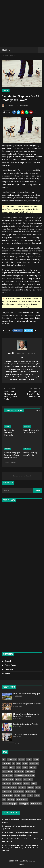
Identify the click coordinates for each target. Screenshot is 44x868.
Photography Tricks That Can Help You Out (33, 394)
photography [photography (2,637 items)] (30, 771)
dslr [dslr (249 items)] (19, 763)
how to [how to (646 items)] (12, 767)
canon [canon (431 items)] (29, 759)
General (6, 91)
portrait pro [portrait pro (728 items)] (22, 788)
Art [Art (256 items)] (4, 759)
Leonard (8, 826)
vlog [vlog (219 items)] (4, 800)
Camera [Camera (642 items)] (21, 759)
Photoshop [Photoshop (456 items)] (6, 784)
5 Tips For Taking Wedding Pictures (25, 734)
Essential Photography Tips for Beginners (27, 704)
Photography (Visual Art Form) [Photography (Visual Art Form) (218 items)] (24, 775)
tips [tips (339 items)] (24, 796)
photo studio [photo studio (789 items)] (17, 784)
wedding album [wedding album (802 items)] (22, 800)
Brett (6, 839)
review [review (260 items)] (31, 788)
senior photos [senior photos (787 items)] (31, 792)
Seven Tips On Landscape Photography (27, 694)
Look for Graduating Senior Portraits (26, 724)
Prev (7, 463)
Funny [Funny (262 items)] (5, 767)
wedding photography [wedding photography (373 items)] (10, 804)
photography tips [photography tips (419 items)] (8, 780)
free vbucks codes (12, 820)
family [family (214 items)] (25, 763)
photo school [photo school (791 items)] (28, 780)
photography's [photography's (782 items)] (7, 775)
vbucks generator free (14, 845)
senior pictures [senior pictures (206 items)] (8, 796)
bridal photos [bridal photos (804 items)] (12, 759)
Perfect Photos (10, 665)
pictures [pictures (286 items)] (26, 784)
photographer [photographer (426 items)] (19, 771)
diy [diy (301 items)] (13, 763)
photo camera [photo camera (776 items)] (7, 771)
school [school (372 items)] (38, 788)
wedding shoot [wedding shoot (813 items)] (36, 804)
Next (14, 463)
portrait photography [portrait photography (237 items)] (9, 788)
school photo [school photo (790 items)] (7, 792)
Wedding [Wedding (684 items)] (11, 800)
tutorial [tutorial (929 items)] (30, 796)
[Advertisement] (22, 23)
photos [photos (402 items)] (19, 780)
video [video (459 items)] (37, 796)
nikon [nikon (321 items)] (19, 767)
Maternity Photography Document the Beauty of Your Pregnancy (26, 715)
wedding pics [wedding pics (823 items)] (24, 804)
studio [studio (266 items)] (17, 796)
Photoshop (9, 669)
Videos (7, 673)
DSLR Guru (6, 50)
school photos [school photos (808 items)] (19, 792)
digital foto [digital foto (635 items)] (6, 763)
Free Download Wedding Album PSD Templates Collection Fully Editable (21, 848)
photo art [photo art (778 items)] (33, 767)
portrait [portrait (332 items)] (34, 784)
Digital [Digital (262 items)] (36, 759)
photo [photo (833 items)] (25, 767)
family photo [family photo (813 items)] (34, 763)
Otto (6, 832)
